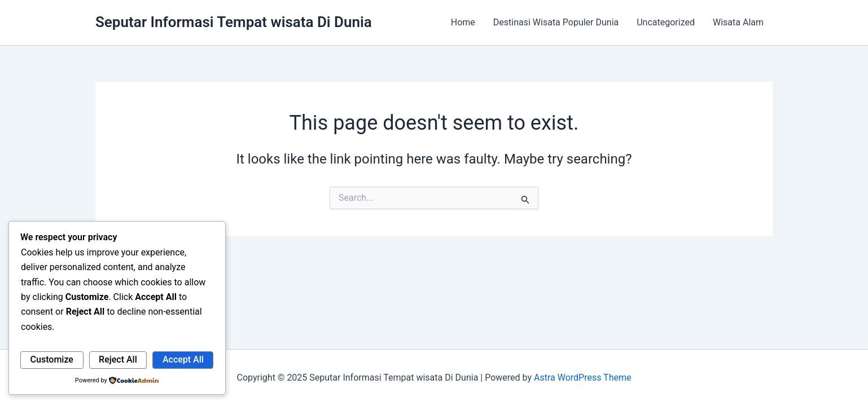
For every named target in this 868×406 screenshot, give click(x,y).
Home (463, 22)
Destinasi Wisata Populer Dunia (556, 22)
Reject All (118, 359)
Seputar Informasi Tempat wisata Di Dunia (234, 22)
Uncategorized (666, 22)
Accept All (183, 359)
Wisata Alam (738, 22)
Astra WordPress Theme (582, 378)
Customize (52, 359)
